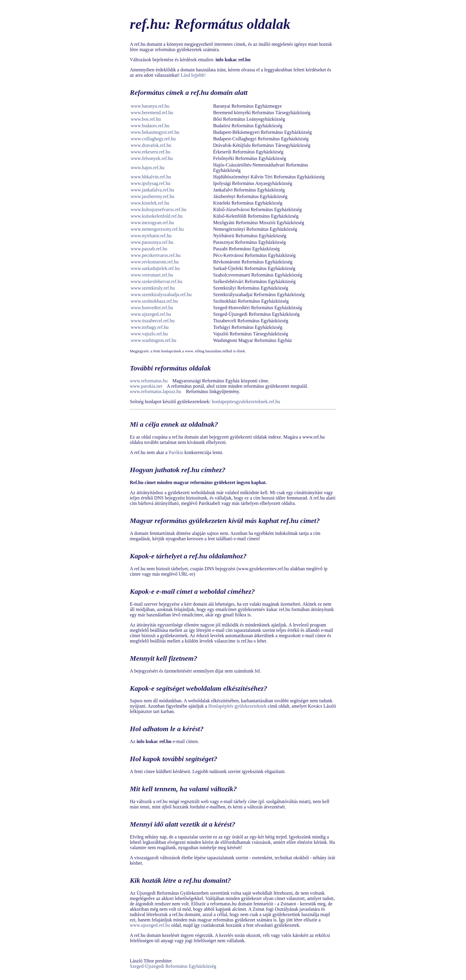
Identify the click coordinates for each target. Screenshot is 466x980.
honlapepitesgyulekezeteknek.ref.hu (246, 402)
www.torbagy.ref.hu (150, 327)
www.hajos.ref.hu (148, 168)
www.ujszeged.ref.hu (151, 314)
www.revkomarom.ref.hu (155, 262)
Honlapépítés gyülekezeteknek (237, 706)
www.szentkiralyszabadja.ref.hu (161, 295)
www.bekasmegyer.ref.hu (155, 132)
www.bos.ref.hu (146, 119)
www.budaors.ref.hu (150, 126)
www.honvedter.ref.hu (152, 308)
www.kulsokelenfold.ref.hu (157, 216)
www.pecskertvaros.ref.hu (156, 255)
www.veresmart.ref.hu (152, 275)
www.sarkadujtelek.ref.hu (155, 268)
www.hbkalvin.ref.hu (151, 177)
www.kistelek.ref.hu (150, 203)
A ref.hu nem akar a (149, 452)
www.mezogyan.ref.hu (152, 223)
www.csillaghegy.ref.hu (153, 139)
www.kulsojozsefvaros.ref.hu (159, 209)
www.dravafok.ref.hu (151, 145)
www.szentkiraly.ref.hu (153, 288)
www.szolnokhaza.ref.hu (154, 301)
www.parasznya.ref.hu (152, 242)
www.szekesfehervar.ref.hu (157, 281)
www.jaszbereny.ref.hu (153, 196)
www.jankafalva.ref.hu (153, 190)
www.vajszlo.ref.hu (149, 334)
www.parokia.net (146, 386)
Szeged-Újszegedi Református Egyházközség (173, 966)
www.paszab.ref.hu (149, 249)
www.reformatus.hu (149, 381)
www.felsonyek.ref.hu (152, 158)
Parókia (176, 452)
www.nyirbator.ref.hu (151, 236)
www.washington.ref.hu (154, 340)
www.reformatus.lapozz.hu (156, 391)
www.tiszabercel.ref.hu (153, 321)
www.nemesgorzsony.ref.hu (157, 229)
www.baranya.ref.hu (150, 106)
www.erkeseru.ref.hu (151, 152)
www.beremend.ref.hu (152, 113)
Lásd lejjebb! (193, 75)
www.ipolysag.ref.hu (151, 183)
